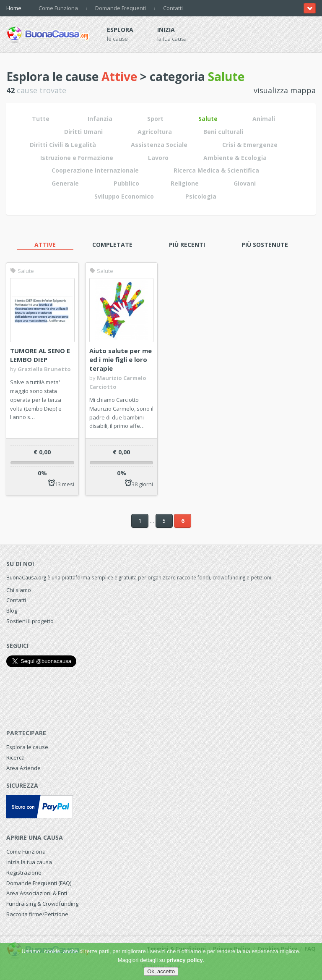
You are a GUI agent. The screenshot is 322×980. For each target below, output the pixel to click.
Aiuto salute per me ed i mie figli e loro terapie (121, 359)
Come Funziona (58, 8)
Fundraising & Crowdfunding (42, 904)
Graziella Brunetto (44, 369)
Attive (45, 245)
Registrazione (24, 873)
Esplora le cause (27, 747)
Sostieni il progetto (30, 621)
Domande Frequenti (121, 8)
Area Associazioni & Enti (37, 893)
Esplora (120, 30)
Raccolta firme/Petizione (37, 914)
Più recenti (187, 245)
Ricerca (16, 757)
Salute (22, 271)
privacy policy (185, 960)
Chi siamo (19, 590)
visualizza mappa (285, 90)
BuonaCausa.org (26, 577)
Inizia (166, 30)
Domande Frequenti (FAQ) (39, 883)
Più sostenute (265, 245)
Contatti (173, 8)
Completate (112, 245)
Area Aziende (23, 768)
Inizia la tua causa (29, 862)
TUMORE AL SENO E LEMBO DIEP (40, 355)
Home (14, 8)
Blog (12, 611)
